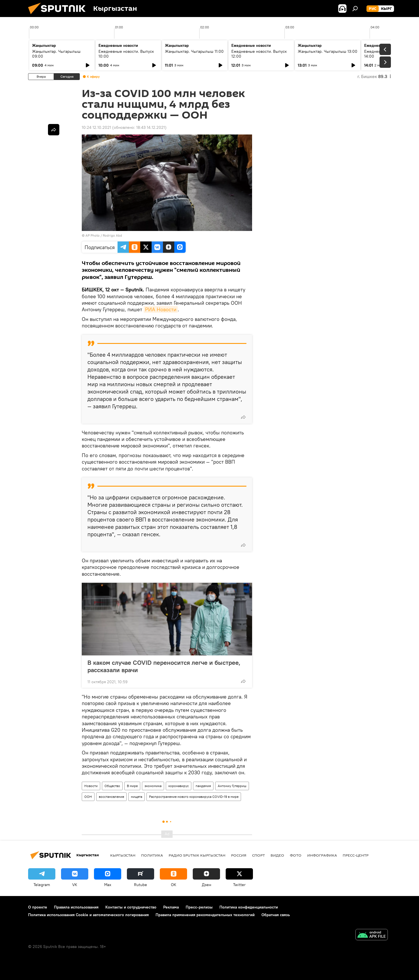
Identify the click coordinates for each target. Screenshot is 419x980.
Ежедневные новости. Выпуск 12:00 (259, 54)
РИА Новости (161, 309)
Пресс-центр (356, 855)
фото (296, 855)
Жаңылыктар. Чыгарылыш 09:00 (56, 54)
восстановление (111, 797)
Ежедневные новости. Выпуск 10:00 (126, 54)
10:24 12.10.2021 (96, 127)
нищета (137, 797)
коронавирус (179, 786)
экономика (153, 786)
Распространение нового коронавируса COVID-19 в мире (194, 797)
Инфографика (322, 855)
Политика (152, 855)
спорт (258, 855)
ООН (88, 797)
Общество (112, 786)
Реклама (171, 907)
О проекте (38, 907)
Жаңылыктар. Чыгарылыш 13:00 (328, 51)
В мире (132, 786)
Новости (91, 786)
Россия (239, 855)
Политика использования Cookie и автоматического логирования (88, 915)
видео (277, 855)
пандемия (203, 786)
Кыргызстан (123, 855)
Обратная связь (276, 915)
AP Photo (93, 235)
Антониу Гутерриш (232, 786)
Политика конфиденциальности (249, 907)
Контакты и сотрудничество (131, 907)
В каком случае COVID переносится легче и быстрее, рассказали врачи (164, 666)
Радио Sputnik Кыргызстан (197, 855)
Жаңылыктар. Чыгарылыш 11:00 (194, 51)
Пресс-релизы (199, 907)
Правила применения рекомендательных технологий (205, 915)
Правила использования (76, 907)
